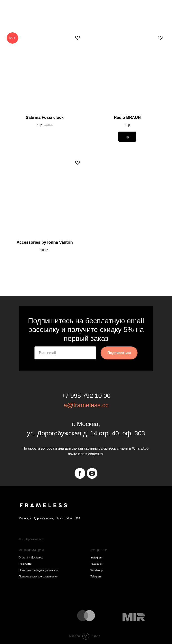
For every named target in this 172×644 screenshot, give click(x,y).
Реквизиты (25, 564)
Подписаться (119, 353)
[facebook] (80, 473)
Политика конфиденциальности (39, 570)
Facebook (96, 564)
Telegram (96, 577)
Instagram (96, 558)
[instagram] (92, 473)
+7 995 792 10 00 (86, 396)
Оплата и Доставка (31, 558)
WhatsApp (97, 570)
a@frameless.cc (86, 405)
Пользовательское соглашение (38, 577)
